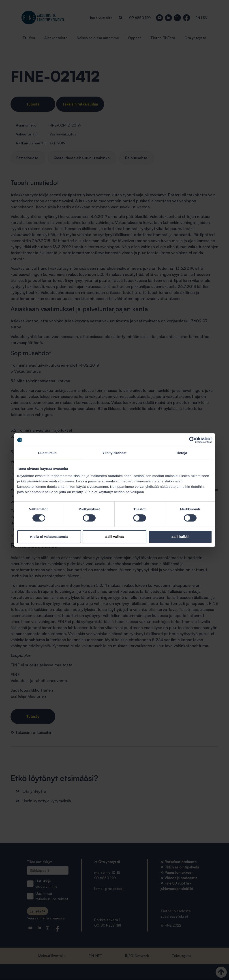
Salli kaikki (180, 537)
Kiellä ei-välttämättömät (49, 537)
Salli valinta (114, 537)
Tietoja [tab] (182, 453)
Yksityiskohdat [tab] (114, 453)
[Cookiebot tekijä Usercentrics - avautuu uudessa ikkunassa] (192, 440)
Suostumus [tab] (47, 453)
